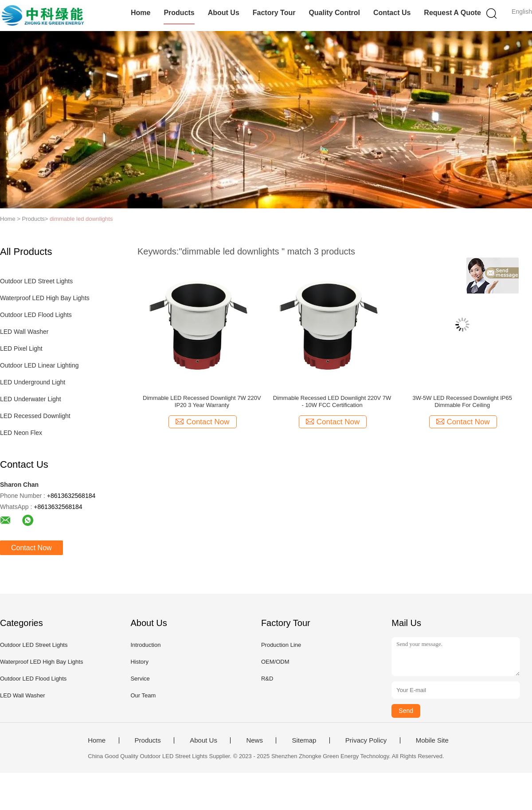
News (254, 740)
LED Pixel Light (21, 348)
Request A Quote (452, 13)
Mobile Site (432, 740)
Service (140, 679)
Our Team (143, 695)
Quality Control (334, 13)
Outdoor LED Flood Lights (36, 315)
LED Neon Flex (21, 433)
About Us (224, 13)
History (139, 662)
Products (179, 13)
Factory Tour (274, 13)
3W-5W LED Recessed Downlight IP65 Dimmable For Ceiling (462, 401)
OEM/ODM (275, 662)
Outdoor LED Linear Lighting (39, 365)
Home (141, 13)
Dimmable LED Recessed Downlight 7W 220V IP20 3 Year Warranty (202, 401)
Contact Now (31, 548)
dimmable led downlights (81, 219)
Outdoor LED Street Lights (36, 281)
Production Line (281, 645)
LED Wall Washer (24, 332)
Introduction (145, 645)
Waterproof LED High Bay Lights (45, 298)
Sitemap (304, 740)
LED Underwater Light (31, 399)
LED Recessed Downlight (35, 416)
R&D (267, 679)
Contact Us (392, 13)
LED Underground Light (33, 382)
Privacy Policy (366, 740)
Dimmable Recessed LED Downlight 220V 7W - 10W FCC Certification (332, 401)
